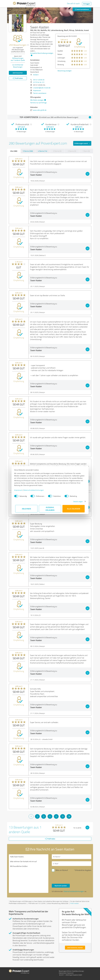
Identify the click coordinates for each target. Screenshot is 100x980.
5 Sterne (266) (28, 151)
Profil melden (75, 903)
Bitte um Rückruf (62, 870)
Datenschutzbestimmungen (35, 490)
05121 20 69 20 (39, 80)
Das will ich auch (73, 3)
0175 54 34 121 (39, 82)
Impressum (19, 490)
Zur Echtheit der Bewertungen (18, 66)
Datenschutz (62, 973)
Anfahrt (36, 75)
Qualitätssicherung (78, 971)
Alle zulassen (74, 509)
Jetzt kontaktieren (82, 9)
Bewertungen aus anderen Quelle (18, 59)
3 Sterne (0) (57, 151)
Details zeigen (77, 501)
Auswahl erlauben (50, 509)
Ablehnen (26, 509)
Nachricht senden (61, 886)
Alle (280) (14, 151)
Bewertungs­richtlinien (65, 971)
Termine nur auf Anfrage (38, 103)
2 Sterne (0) (72, 151)
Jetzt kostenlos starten (75, 948)
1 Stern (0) (86, 151)
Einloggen (87, 4)
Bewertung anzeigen (59, 71)
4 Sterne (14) (42, 151)
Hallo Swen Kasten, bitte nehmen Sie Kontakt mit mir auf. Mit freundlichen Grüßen (29, 874)
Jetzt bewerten (18, 73)
